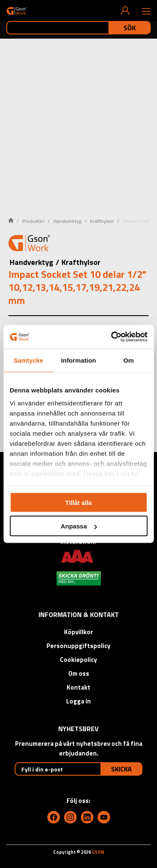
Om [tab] (129, 360)
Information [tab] (79, 360)
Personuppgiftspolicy (78, 646)
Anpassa (79, 526)
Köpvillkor (78, 632)
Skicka (121, 769)
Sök (130, 28)
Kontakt (78, 687)
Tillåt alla (79, 502)
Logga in (78, 701)
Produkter (33, 221)
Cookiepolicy (78, 660)
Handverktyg (67, 221)
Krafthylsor (102, 221)
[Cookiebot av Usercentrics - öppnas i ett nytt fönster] (112, 337)
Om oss (79, 673)
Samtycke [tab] (28, 360)
